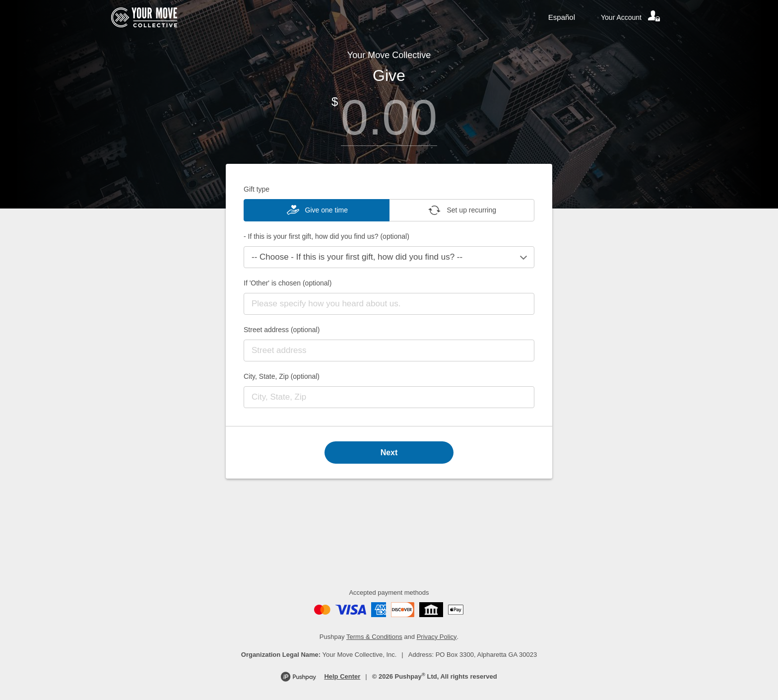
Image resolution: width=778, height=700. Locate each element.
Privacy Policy (437, 637)
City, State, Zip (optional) (282, 376)
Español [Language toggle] (562, 17)
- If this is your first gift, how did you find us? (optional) (326, 236)
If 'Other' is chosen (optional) (288, 283)
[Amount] (389, 117)
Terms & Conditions (374, 637)
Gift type (257, 189)
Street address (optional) (282, 330)
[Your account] (631, 17)
